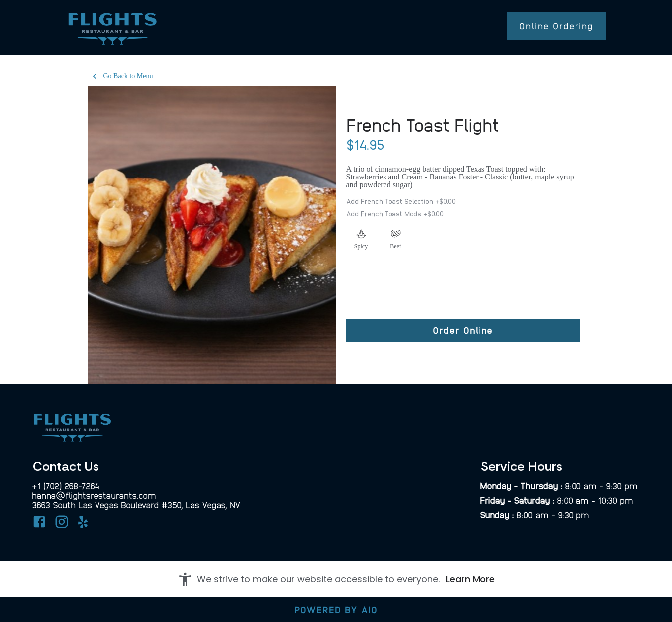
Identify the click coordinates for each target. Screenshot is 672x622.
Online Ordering (556, 26)
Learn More (470, 579)
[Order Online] (463, 330)
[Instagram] (62, 523)
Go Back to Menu (122, 76)
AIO (369, 609)
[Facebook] (39, 523)
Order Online (463, 330)
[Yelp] (84, 525)
